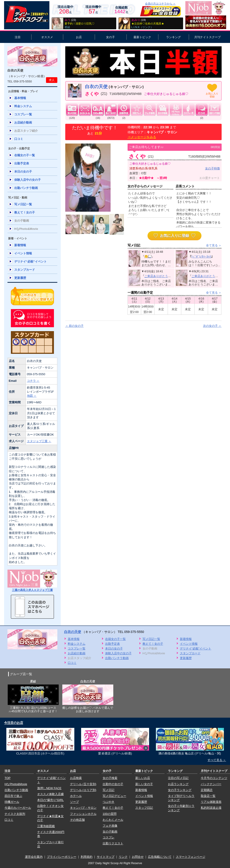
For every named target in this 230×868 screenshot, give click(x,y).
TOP (8, 778)
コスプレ (109, 837)
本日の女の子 (23, 172)
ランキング (173, 37)
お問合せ (138, 857)
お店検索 (76, 778)
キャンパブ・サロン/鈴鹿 (27, 76)
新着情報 (20, 245)
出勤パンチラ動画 (26, 188)
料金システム (23, 106)
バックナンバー (211, 784)
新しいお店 (143, 778)
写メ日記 (109, 790)
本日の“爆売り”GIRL (50, 800)
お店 (79, 37)
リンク (123, 857)
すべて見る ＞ (217, 760)
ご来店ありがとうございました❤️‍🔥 (167, 276)
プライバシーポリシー (62, 857)
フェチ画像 (110, 826)
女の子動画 (110, 832)
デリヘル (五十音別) (83, 784)
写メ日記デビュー (114, 796)
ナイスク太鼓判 (15, 814)
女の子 (110, 37)
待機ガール (12, 802)
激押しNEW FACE (49, 788)
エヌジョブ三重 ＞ (39, 441)
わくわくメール (113, 820)
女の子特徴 (212, 168)
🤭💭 (148, 257)
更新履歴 (20, 278)
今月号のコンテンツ (214, 778)
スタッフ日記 (144, 808)
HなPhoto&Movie (16, 784)
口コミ (19, 139)
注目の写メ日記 (178, 778)
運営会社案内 (34, 857)
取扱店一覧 (208, 796)
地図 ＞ (32, 396)
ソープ (74, 802)
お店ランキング (178, 784)
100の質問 (110, 814)
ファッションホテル (83, 814)
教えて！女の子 (25, 212)
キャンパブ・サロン (83, 808)
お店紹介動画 (23, 123)
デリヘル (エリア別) (83, 790)
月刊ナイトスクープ (207, 37)
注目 (18, 37)
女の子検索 (110, 778)
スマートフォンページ (191, 857)
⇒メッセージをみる (142, 137)
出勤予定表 (22, 163)
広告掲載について (160, 857)
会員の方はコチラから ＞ (160, 4)
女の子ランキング (180, 790)
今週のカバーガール (18, 808)
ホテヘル (76, 796)
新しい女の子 (144, 784)
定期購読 (207, 790)
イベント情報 (23, 253)
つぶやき (109, 802)
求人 (52, 80)
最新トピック (142, 37)
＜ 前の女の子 (75, 326)
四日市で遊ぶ (13, 796)
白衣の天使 (15, 70)
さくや (92, 94)
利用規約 (87, 857)
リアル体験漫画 (211, 802)
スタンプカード (25, 270)
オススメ (47, 37)
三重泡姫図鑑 (46, 826)
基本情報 (20, 98)
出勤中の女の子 (113, 784)
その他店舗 (77, 820)
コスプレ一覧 (23, 114)
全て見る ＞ (214, 245)
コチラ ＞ (33, 381)
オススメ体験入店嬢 (50, 794)
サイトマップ (106, 857)
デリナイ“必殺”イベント (30, 262)
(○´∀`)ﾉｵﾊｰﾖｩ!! (201, 257)
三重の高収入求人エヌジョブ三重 (32, 590)
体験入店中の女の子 (28, 180)
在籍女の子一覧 (25, 155)
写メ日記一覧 (23, 204)
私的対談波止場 (211, 808)
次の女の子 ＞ (212, 326)
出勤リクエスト (113, 843)
